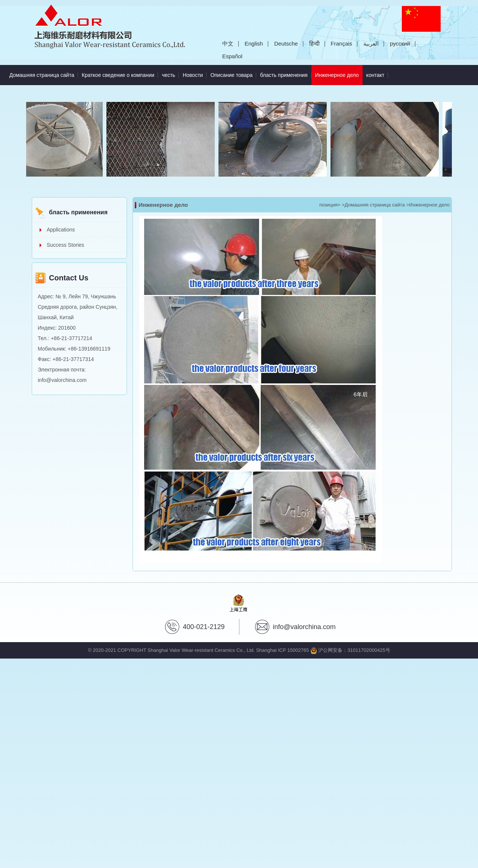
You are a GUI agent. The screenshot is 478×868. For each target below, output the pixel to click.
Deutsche (286, 43)
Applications (61, 230)
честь (168, 75)
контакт (375, 75)
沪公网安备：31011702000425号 (350, 650)
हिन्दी (314, 43)
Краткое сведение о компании (118, 75)
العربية (371, 43)
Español (232, 56)
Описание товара (231, 75)
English (254, 43)
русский (400, 43)
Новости (193, 75)
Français (342, 43)
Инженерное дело (339, 71)
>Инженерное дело (428, 205)
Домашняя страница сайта (42, 75)
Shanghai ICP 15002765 (283, 650)
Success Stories (65, 245)
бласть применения (284, 75)
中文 (228, 43)
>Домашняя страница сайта (373, 205)
